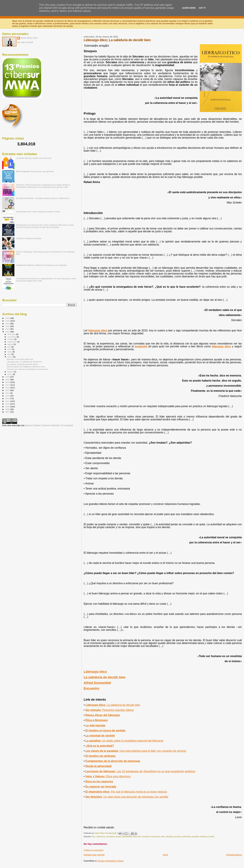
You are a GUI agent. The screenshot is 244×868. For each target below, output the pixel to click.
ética (135, 837)
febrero (11, 372)
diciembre (12, 334)
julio (9, 347)
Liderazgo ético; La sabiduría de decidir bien (24, 362)
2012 (8, 398)
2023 (8, 326)
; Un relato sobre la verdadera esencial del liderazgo (124, 741)
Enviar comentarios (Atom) (111, 861)
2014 (8, 393)
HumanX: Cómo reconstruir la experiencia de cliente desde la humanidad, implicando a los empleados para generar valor (43, 186)
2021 (8, 332)
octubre (11, 339)
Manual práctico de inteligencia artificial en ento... (26, 367)
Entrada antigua (234, 855)
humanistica (155, 837)
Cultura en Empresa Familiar (29, 238)
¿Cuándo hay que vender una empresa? (34, 158)
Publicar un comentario (94, 850)
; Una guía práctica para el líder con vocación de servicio (136, 751)
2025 (8, 321)
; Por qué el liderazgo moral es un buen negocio (126, 792)
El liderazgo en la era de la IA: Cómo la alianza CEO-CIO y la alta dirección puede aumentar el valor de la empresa (45, 226)
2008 (8, 409)
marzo (10, 357)
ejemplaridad (127, 837)
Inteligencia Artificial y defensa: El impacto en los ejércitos (42, 265)
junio (10, 349)
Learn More (189, 8)
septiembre (12, 342)
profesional (187, 837)
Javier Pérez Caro (29, 38)
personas (178, 837)
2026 (8, 318)
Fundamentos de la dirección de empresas (113, 761)
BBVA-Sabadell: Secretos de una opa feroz (35, 171)
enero (10, 374)
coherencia (101, 837)
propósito (141, 346)
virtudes (211, 837)
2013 (8, 396)
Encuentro (91, 688)
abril (9, 354)
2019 (8, 379)
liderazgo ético (98, 330)
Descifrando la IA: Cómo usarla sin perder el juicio (38, 212)
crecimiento (110, 837)
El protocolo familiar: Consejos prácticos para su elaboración (43, 198)
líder (163, 837)
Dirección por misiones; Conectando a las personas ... (28, 369)
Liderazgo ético (95, 672)
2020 (8, 377)
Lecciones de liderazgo (140, 771)
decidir (118, 837)
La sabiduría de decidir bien (105, 677)
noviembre (12, 337)
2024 (8, 324)
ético (140, 837)
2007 (8, 412)
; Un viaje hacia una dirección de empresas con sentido (127, 797)
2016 (8, 388)
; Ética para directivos (108, 776)
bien (94, 837)
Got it (202, 8)
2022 (8, 329)
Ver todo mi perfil (25, 42)
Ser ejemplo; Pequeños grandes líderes (23, 364)
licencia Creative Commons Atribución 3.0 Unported (49, 425)
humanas (146, 837)
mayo (10, 352)
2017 (8, 385)
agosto (11, 344)
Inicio (165, 855)
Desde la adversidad (99, 766)
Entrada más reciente (94, 855)
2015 (8, 390)
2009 (8, 407)
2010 (8, 404)
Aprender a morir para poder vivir (20, 359)
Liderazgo (169, 837)
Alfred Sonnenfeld (97, 683)
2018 (8, 382)
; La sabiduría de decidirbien (113, 705)
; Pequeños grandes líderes (110, 710)
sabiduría (204, 837)
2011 (8, 401)
